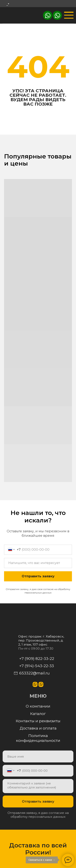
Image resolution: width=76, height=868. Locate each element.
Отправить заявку (38, 576)
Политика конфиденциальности (38, 738)
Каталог (38, 714)
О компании (38, 706)
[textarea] (38, 786)
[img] (57, 15)
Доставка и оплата (38, 728)
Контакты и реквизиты (38, 721)
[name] (38, 756)
